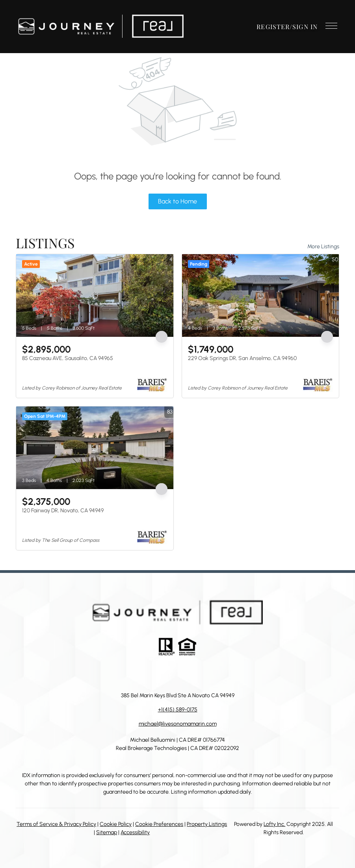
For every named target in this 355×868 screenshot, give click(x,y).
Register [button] (273, 27)
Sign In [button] (305, 27)
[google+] (217, 674)
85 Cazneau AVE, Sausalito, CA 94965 (68, 358)
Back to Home (177, 201)
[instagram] (186, 674)
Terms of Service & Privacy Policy (56, 824)
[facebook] (138, 674)
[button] (101, 27)
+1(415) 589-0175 (178, 710)
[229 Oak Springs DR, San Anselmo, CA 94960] (261, 295)
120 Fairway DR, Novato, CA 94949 (63, 511)
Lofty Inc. (274, 824)
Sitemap (107, 832)
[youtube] (201, 674)
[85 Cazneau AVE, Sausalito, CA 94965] (95, 295)
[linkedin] (154, 674)
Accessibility (135, 832)
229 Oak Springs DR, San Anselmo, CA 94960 (242, 358)
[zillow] (170, 674)
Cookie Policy (116, 824)
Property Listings (207, 824)
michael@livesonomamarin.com (178, 724)
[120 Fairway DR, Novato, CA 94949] (95, 448)
